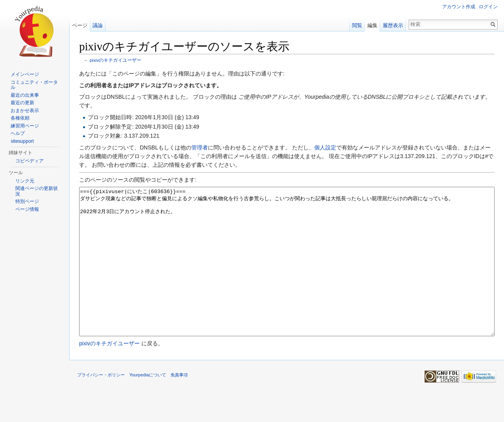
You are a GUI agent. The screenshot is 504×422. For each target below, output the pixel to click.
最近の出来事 (25, 95)
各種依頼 (20, 118)
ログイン (488, 7)
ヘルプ (18, 133)
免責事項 (179, 404)
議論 (98, 25)
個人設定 (325, 147)
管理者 (200, 147)
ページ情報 (27, 209)
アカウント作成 (459, 7)
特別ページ (27, 201)
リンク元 (25, 181)
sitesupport (22, 141)
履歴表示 (393, 25)
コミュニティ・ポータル (34, 85)
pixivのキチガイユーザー (116, 60)
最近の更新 (22, 103)
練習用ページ (25, 126)
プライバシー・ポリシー (101, 404)
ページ (80, 25)
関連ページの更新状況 (37, 191)
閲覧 (357, 25)
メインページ (25, 74)
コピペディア (30, 161)
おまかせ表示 (25, 111)
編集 (372, 25)
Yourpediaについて (148, 404)
